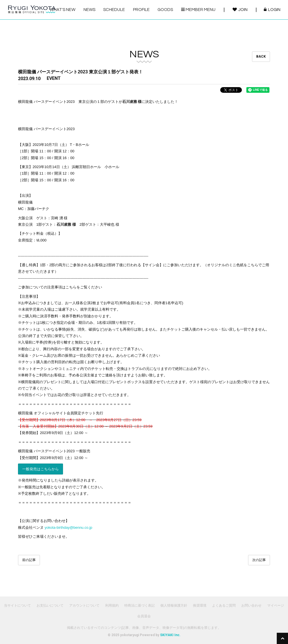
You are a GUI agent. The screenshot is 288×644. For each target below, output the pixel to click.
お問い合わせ (251, 605)
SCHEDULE (114, 10)
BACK (261, 57)
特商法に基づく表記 (139, 605)
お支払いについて (50, 605)
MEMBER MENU (198, 10)
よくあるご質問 (224, 605)
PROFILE (141, 10)
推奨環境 (200, 605)
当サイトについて (17, 605)
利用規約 (112, 605)
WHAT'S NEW (63, 10)
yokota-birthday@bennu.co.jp (68, 527)
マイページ (276, 605)
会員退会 (144, 616)
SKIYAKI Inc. (170, 635)
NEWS (89, 10)
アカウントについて (84, 605)
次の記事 (259, 560)
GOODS (165, 10)
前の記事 (29, 560)
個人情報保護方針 (174, 605)
